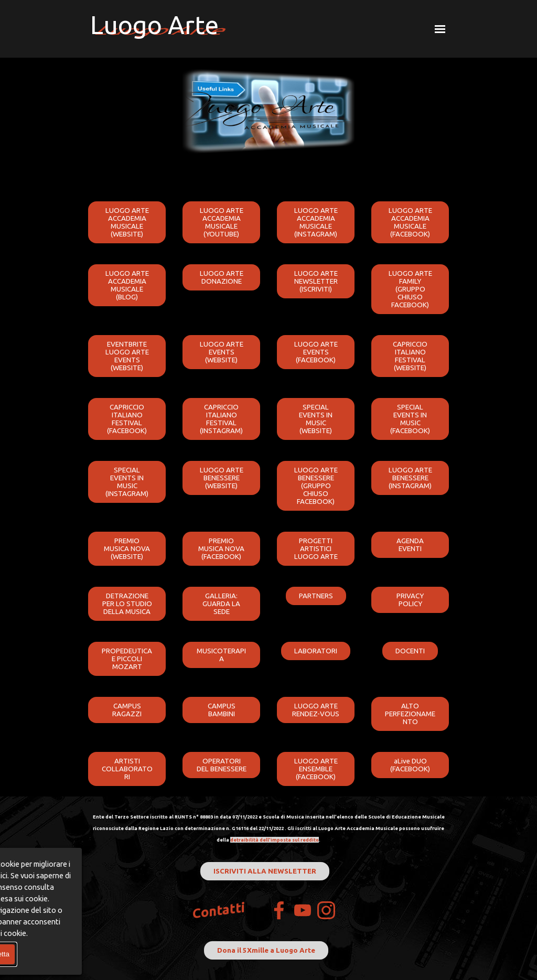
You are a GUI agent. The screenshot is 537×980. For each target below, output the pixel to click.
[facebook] (279, 910)
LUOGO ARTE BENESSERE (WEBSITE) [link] (222, 478)
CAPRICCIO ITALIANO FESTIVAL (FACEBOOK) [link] (127, 419)
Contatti (219, 911)
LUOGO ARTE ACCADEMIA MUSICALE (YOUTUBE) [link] (222, 222)
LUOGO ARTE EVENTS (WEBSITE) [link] (222, 352)
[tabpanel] (268, 827)
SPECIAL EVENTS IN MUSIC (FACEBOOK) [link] (410, 419)
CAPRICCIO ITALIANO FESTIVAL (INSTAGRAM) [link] (221, 419)
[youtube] (303, 910)
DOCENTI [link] (410, 651)
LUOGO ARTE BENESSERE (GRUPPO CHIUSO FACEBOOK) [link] (316, 486)
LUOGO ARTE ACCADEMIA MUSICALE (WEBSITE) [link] (127, 222)
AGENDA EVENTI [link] (410, 545)
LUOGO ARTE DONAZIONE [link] (222, 277)
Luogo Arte (154, 25)
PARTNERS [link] (316, 596)
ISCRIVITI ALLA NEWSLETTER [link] (265, 871)
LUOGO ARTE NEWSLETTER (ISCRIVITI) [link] (316, 281)
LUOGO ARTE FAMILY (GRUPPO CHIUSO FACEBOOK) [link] (410, 289)
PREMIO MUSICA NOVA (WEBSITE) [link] (127, 549)
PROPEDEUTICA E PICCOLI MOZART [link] (127, 659)
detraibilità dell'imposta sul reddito (275, 840)
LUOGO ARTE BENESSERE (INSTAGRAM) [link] (410, 478)
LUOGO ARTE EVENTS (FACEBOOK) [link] (316, 352)
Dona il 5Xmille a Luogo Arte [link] (266, 950)
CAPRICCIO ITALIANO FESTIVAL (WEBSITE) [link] (410, 356)
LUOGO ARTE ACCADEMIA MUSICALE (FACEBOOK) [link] (410, 222)
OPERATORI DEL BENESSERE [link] (222, 765)
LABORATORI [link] (316, 651)
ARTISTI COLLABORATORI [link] (127, 769)
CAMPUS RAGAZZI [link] (127, 710)
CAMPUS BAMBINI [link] (222, 710)
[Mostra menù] (440, 29)
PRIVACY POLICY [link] (410, 600)
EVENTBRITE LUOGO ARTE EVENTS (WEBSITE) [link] (127, 356)
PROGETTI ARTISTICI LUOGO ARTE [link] (316, 549)
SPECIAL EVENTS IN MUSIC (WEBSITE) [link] (316, 419)
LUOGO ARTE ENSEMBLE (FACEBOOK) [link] (316, 769)
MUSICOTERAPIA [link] (221, 655)
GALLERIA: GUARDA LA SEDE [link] (221, 604)
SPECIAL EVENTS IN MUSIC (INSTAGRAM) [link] (127, 482)
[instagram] (326, 910)
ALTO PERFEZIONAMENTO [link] (410, 714)
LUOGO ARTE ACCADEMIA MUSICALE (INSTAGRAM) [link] (316, 222)
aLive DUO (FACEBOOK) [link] (410, 765)
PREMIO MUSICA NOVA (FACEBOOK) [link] (221, 549)
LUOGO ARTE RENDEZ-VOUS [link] (316, 710)
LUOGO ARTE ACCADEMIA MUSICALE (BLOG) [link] (127, 285)
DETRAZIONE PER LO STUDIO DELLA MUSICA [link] (127, 604)
